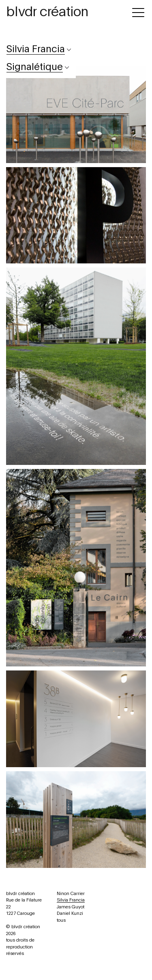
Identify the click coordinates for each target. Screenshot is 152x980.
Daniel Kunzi (70, 913)
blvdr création (47, 12)
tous (61, 920)
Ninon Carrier (71, 894)
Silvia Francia (71, 900)
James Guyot (71, 907)
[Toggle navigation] (138, 11)
